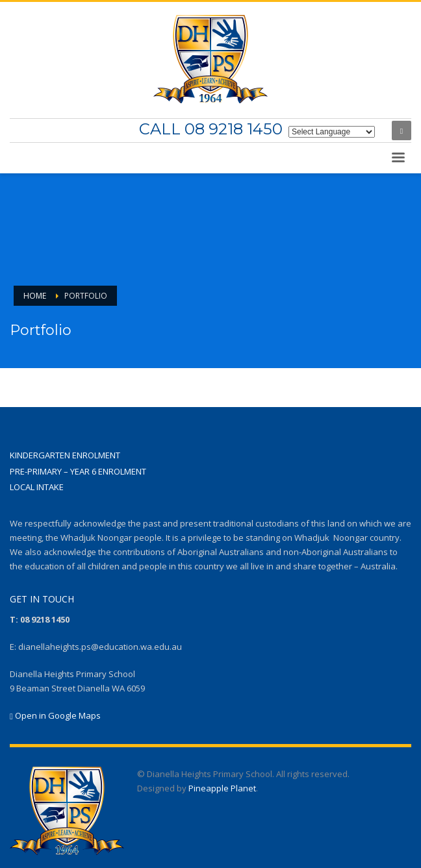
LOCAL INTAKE (37, 487)
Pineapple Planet (222, 788)
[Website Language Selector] (332, 132)
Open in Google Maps (55, 715)
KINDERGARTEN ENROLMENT (65, 455)
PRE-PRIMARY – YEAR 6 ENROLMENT (78, 471)
